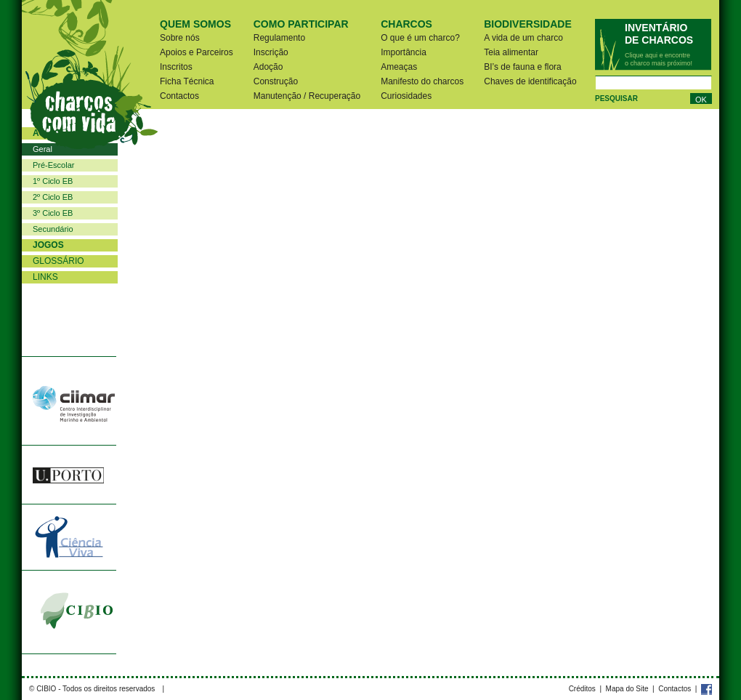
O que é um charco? (420, 38)
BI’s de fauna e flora (523, 67)
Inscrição (271, 52)
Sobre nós (180, 38)
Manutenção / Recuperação (307, 96)
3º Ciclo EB (53, 213)
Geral (42, 149)
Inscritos (176, 67)
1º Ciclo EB (53, 181)
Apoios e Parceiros (197, 52)
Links (45, 277)
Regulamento (279, 38)
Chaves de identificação (530, 81)
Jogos (48, 245)
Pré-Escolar (53, 165)
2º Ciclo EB (53, 197)
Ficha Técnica (187, 81)
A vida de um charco (523, 38)
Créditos (582, 689)
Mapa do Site (627, 689)
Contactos (179, 96)
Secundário (53, 229)
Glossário (58, 261)
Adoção (268, 67)
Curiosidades (406, 96)
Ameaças (399, 67)
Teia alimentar (511, 52)
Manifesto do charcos (422, 81)
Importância (404, 52)
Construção (276, 81)
